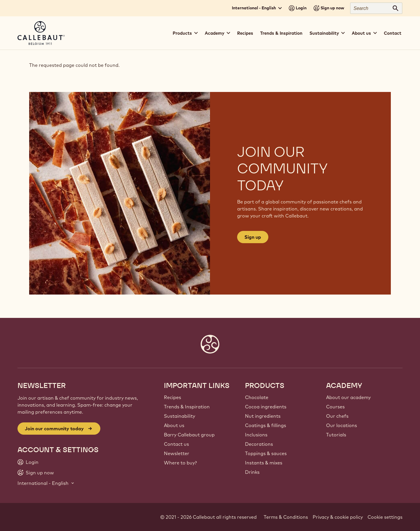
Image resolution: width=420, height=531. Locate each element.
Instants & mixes (264, 463)
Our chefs (337, 416)
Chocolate (257, 397)
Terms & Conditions (286, 517)
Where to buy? (180, 463)
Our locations (342, 425)
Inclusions (256, 435)
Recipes (245, 33)
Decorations (259, 444)
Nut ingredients (263, 416)
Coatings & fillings (266, 425)
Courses (335, 407)
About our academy (348, 397)
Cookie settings (385, 517)
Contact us (176, 444)
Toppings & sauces (266, 453)
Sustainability (180, 416)
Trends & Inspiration (281, 33)
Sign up (253, 237)
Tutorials (336, 435)
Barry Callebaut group (189, 435)
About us (174, 425)
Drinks (252, 472)
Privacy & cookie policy (338, 517)
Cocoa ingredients (266, 407)
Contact (393, 33)
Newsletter (177, 453)
